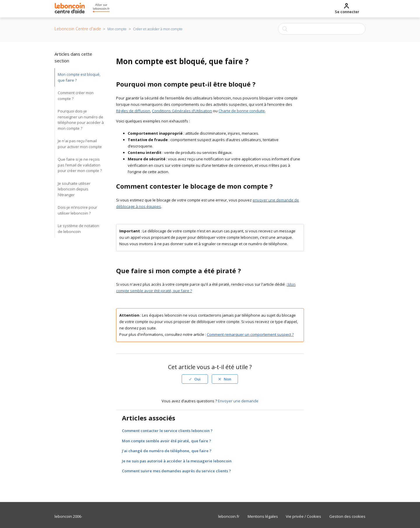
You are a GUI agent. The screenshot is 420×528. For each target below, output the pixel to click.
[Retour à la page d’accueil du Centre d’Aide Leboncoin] (70, 9)
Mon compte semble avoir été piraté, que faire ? (167, 441)
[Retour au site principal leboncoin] (98, 9)
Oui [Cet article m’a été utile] (197, 379)
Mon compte (117, 29)
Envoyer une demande (238, 401)
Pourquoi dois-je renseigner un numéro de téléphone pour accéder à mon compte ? (81, 120)
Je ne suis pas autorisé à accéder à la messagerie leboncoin (177, 461)
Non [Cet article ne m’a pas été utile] (228, 379)
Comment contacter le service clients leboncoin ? (167, 431)
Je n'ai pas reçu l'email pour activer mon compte (80, 144)
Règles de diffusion (133, 111)
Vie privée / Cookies (303, 516)
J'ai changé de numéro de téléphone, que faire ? (167, 451)
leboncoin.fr (229, 516)
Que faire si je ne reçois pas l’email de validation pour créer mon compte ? (80, 165)
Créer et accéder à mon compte (158, 29)
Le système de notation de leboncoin (78, 229)
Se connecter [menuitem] (347, 12)
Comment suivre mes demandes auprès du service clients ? (176, 471)
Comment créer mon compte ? (76, 96)
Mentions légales (263, 516)
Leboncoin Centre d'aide (78, 29)
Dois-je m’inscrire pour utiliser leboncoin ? (77, 210)
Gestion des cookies (347, 516)
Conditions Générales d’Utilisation (182, 111)
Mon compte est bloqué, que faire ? (79, 77)
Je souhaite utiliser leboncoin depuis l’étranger (74, 189)
